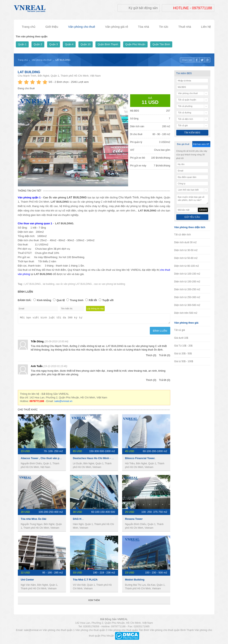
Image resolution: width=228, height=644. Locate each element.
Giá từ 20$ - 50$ (183, 354)
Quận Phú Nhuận (135, 44)
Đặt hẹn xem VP (201, 144)
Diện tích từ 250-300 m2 (187, 297)
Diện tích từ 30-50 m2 (186, 250)
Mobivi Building (135, 581)
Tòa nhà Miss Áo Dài (34, 520)
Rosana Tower (134, 520)
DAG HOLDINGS (83, 520)
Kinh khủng (44, 300)
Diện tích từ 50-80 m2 (186, 258)
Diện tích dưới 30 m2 (185, 242)
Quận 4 (69, 44)
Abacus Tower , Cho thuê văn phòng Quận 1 (48, 459)
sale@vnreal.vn (63, 402)
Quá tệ (61, 300)
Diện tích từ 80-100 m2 (187, 266)
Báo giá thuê (183, 144)
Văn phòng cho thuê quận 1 (59, 631)
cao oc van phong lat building (109, 284)
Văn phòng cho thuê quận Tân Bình (129, 631)
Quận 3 (54, 44)
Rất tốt (93, 300)
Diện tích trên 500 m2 (186, 313)
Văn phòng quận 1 (29, 197)
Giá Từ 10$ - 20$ (183, 346)
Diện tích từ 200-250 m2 (187, 289)
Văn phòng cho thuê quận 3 (91, 631)
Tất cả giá (180, 330)
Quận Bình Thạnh (108, 44)
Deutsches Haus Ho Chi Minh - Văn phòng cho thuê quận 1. (110, 459)
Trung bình (77, 300)
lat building (49, 284)
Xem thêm (94, 601)
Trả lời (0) (165, 356)
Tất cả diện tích (183, 235)
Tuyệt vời (108, 300)
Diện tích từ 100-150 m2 (187, 274)
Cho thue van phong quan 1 (35, 223)
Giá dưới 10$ (181, 338)
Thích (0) (151, 356)
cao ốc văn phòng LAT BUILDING (74, 284)
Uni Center (27, 581)
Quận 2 (38, 44)
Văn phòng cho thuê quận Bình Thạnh (172, 631)
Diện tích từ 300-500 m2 (187, 305)
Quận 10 (86, 44)
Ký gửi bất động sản (143, 8)
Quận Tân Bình (161, 44)
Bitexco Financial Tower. (140, 459)
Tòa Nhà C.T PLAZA (85, 581)
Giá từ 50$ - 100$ (184, 361)
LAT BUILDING (29, 72)
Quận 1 (22, 44)
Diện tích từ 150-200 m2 (187, 282)
